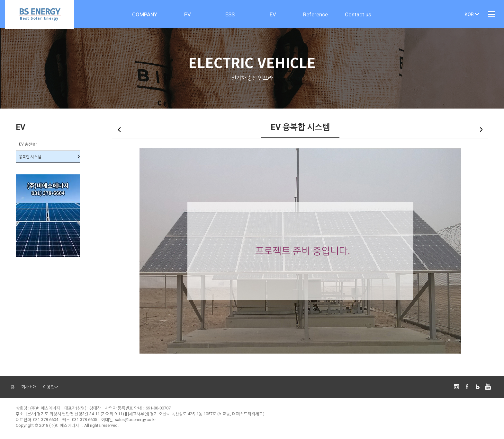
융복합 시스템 (30, 157)
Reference (315, 14)
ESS (230, 14)
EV (273, 14)
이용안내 (51, 388)
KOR (469, 14)
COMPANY (145, 14)
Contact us (358, 14)
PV (188, 14)
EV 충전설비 (29, 145)
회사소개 (29, 388)
